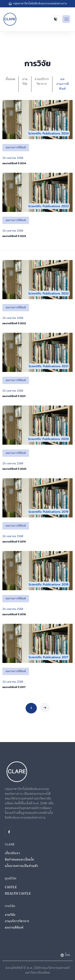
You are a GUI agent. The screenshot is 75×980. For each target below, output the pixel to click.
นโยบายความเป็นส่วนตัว (21, 866)
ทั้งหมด (10, 79)
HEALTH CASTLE (18, 894)
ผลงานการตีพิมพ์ (62, 84)
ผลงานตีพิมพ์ (14, 928)
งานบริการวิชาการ (42, 82)
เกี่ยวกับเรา (12, 853)
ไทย (65, 955)
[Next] (45, 708)
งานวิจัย (25, 82)
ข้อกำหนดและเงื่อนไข (19, 860)
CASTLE (11, 887)
